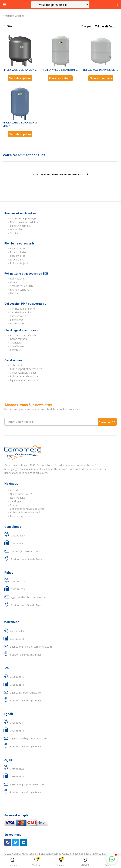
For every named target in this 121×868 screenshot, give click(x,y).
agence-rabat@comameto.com (29, 597)
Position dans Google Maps (27, 559)
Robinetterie (17, 279)
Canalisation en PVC (21, 312)
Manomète (16, 229)
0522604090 (18, 535)
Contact (14, 505)
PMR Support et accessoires (26, 369)
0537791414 (18, 581)
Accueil (14, 490)
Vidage (14, 282)
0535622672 (17, 677)
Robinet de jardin (20, 263)
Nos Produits (17, 498)
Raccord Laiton (19, 252)
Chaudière (16, 343)
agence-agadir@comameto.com (28, 738)
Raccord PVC (17, 260)
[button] (60, 863)
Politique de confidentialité (25, 512)
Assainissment (18, 316)
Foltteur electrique (20, 226)
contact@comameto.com (25, 551)
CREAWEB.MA (98, 854)
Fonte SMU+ (17, 323)
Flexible (14, 293)
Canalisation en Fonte (22, 309)
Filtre (8, 26)
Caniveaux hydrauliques (23, 373)
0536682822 (17, 769)
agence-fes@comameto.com (27, 693)
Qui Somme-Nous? (21, 494)
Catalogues (16, 501)
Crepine (14, 233)
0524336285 (17, 631)
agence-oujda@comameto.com (28, 784)
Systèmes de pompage (23, 218)
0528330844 (17, 723)
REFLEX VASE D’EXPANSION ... (20, 70)
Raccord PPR (17, 256)
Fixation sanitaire (20, 290)
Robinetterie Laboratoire (24, 376)
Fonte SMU (16, 320)
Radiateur (15, 350)
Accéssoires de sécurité (23, 335)
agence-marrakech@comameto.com (31, 647)
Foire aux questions (21, 516)
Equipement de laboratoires (26, 380)
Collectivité (16, 365)
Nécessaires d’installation (24, 222)
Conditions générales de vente (27, 509)
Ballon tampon (18, 339)
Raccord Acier (18, 248)
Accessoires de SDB (21, 286)
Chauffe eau (17, 346)
